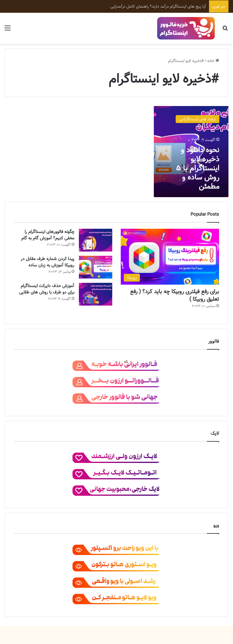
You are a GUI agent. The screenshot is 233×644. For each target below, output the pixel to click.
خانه (213, 61)
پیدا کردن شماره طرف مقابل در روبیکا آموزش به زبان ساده (47, 262)
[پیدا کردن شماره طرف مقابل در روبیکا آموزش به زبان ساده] (96, 267)
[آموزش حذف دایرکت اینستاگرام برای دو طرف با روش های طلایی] (96, 294)
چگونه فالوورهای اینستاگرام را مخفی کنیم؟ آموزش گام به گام (48, 235)
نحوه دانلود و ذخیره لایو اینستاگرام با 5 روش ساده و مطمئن (198, 168)
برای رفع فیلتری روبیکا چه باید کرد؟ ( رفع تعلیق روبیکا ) (175, 295)
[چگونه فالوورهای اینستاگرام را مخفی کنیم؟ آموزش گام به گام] (96, 240)
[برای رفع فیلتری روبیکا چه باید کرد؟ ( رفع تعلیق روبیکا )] (170, 257)
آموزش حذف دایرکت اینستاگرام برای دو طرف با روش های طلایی (47, 289)
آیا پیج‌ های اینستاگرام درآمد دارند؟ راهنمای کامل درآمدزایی (158, 6)
